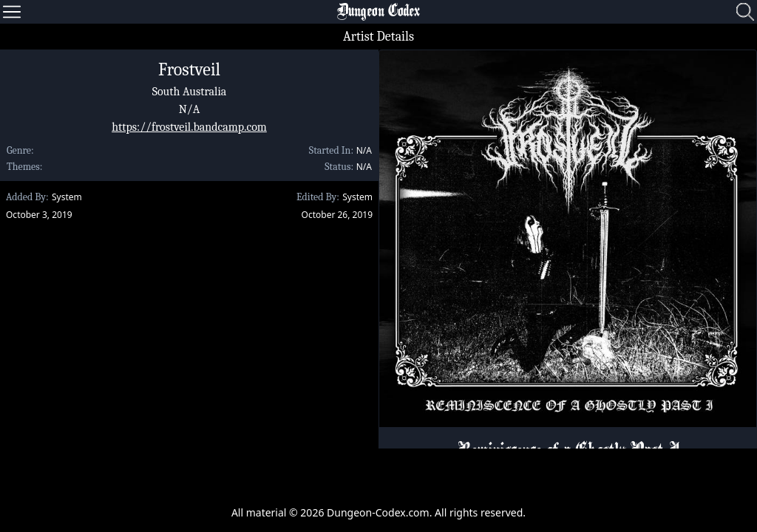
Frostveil (189, 69)
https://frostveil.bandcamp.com (189, 127)
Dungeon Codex (378, 12)
